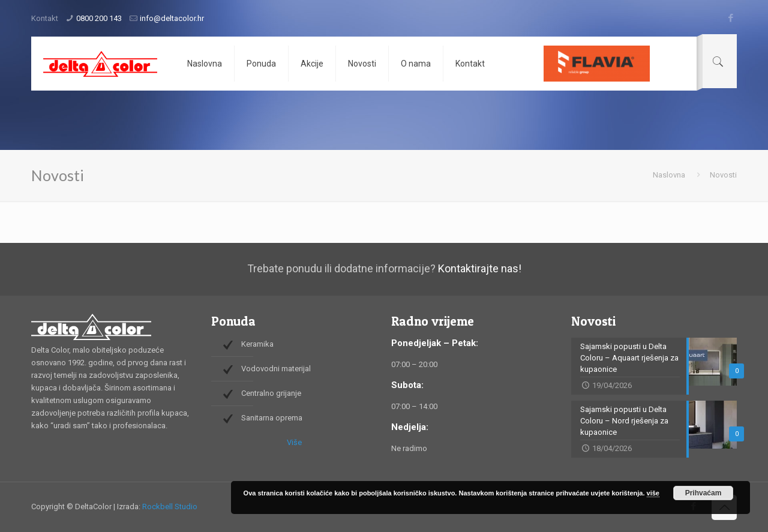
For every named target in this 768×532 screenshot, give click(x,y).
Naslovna (669, 175)
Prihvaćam (703, 493)
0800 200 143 (99, 18)
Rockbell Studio (170, 507)
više (653, 493)
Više (294, 442)
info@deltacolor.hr (172, 18)
